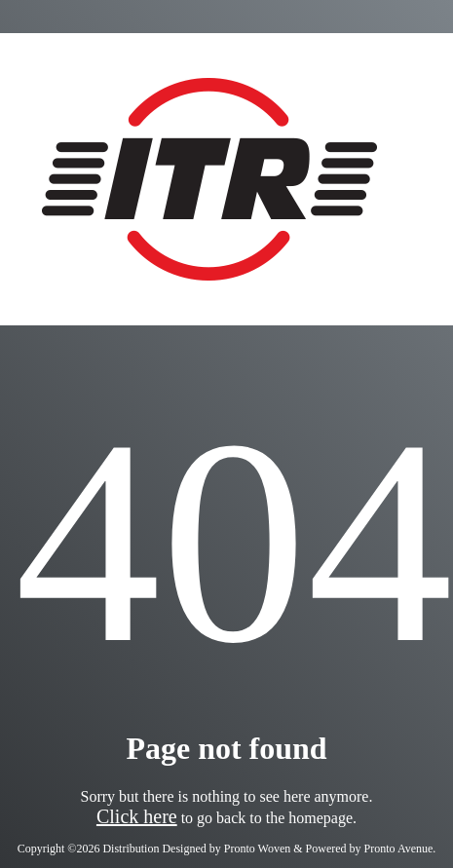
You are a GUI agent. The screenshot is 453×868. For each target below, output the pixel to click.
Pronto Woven (257, 849)
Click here (137, 816)
